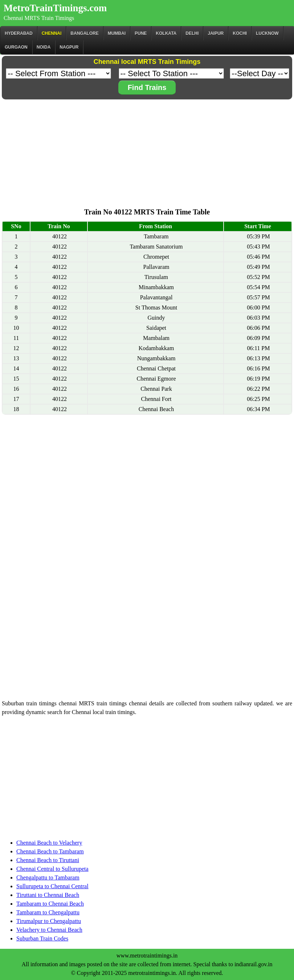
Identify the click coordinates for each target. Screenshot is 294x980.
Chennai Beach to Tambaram (50, 851)
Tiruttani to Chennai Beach (48, 895)
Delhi (192, 33)
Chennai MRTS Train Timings (39, 18)
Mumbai (117, 33)
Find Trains (147, 87)
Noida (44, 47)
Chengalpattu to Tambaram (48, 878)
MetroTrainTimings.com (55, 8)
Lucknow (267, 33)
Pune (141, 33)
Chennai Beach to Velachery (49, 843)
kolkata (166, 33)
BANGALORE (84, 33)
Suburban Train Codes (42, 938)
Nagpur (69, 47)
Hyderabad (19, 33)
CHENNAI (52, 33)
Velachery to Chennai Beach (49, 930)
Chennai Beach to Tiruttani (48, 860)
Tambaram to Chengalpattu (48, 912)
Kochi (240, 33)
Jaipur (216, 33)
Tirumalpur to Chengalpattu (49, 921)
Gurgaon (16, 47)
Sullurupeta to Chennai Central (52, 886)
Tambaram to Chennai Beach (50, 904)
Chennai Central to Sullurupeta (52, 869)
